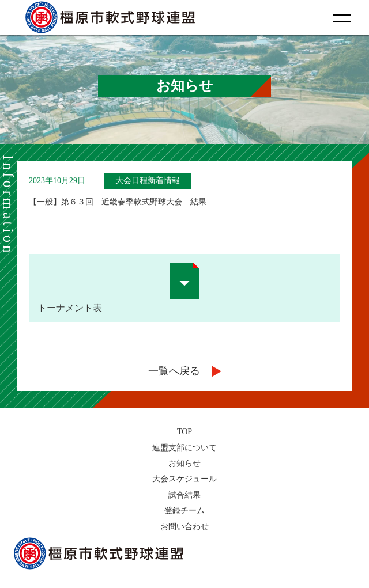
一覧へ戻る (185, 371)
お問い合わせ (184, 527)
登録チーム (184, 511)
